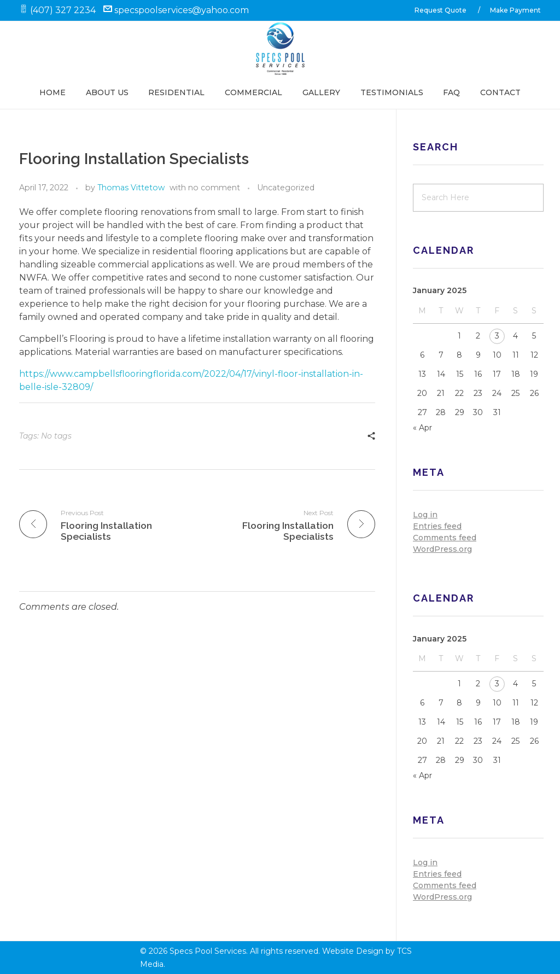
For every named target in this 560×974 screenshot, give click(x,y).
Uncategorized (286, 188)
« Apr (422, 428)
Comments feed (445, 538)
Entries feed (437, 526)
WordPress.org (442, 549)
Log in (425, 515)
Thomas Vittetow (131, 188)
